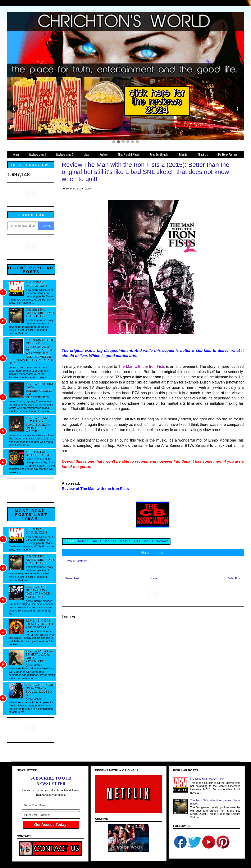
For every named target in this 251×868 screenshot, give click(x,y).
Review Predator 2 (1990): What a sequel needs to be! (41, 690)
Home (153, 578)
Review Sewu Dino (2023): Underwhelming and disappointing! (40, 391)
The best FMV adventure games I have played (40, 313)
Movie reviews (156, 541)
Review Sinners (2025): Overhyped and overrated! (40, 624)
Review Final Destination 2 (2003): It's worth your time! (39, 592)
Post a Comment (77, 561)
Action (83, 541)
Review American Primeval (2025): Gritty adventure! (40, 656)
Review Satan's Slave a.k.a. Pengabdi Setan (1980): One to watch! (38, 425)
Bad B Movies (104, 541)
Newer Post (72, 578)
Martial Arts (130, 541)
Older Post (234, 578)
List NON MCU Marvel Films (37, 284)
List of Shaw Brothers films (38, 454)
